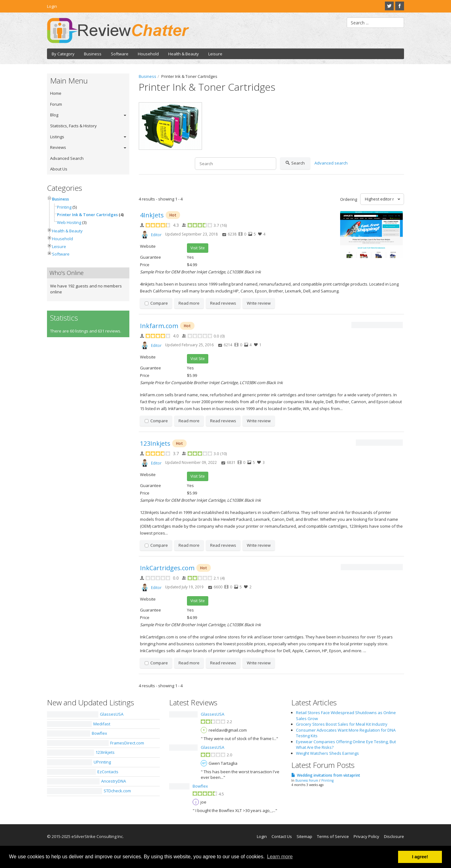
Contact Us (282, 836)
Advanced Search (67, 158)
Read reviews (223, 303)
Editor (156, 235)
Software (120, 54)
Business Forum (307, 780)
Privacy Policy (366, 836)
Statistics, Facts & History (73, 126)
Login (52, 6)
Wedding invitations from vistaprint (329, 775)
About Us (59, 169)
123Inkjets (155, 443)
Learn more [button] (280, 857)
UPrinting (102, 762)
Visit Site (198, 248)
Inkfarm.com (159, 326)
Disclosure (394, 836)
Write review (259, 303)
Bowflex (99, 733)
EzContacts (108, 772)
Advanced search (331, 163)
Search (295, 163)
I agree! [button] (420, 857)
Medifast (102, 724)
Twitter (389, 6)
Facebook (400, 6)
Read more (189, 303)
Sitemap (304, 836)
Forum (56, 104)
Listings (57, 137)
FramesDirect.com (127, 743)
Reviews (58, 147)
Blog (54, 115)
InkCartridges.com (167, 568)
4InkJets (152, 215)
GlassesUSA (112, 714)
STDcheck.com (117, 791)
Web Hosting (69, 222)
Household (148, 54)
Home (56, 93)
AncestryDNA (114, 781)
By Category (63, 54)
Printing (64, 207)
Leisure (215, 54)
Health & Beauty (184, 54)
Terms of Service (333, 836)
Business (93, 54)
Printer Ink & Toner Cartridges (87, 215)
